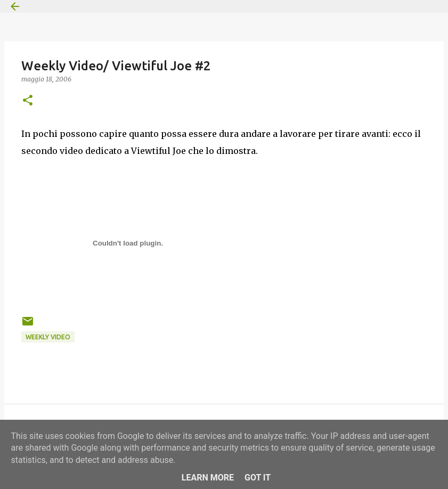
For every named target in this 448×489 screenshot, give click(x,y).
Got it (258, 478)
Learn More (208, 478)
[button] (28, 101)
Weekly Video (48, 337)
